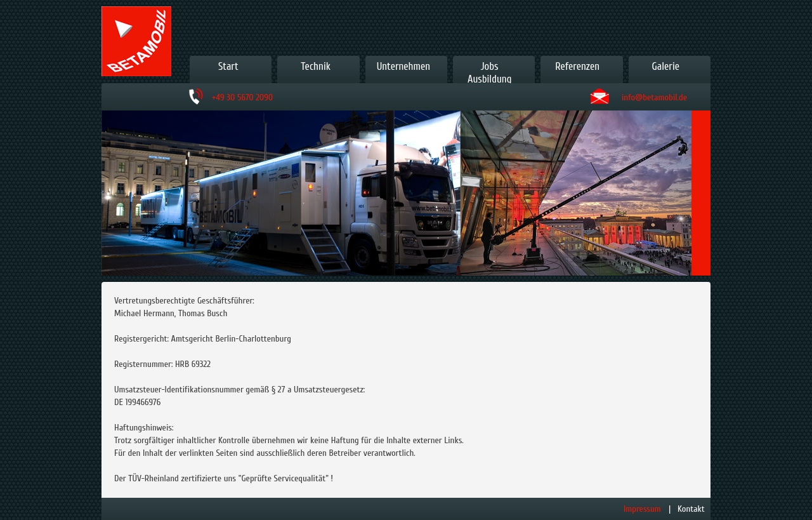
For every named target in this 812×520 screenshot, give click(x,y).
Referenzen (577, 66)
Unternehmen (403, 66)
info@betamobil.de (654, 97)
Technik (316, 66)
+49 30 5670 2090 (242, 97)
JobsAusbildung (489, 73)
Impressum (642, 509)
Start (228, 66)
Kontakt (691, 509)
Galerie (666, 66)
